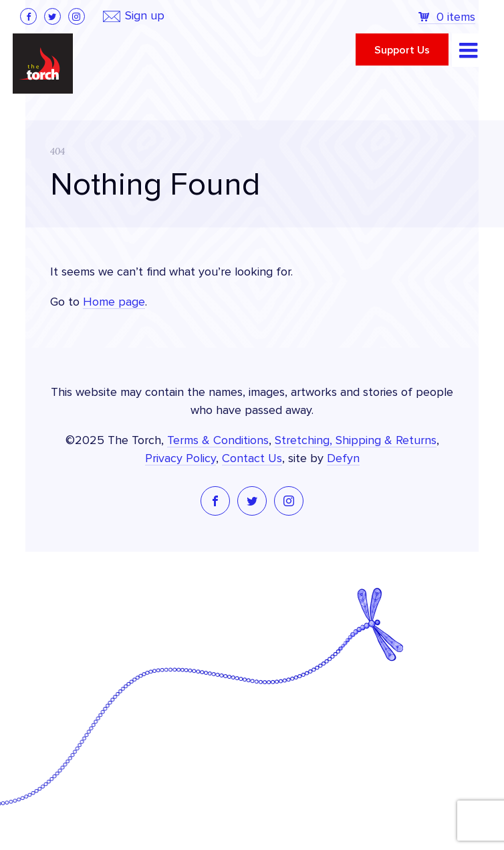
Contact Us (252, 459)
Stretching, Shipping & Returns (356, 441)
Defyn (343, 459)
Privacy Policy (180, 459)
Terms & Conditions (218, 441)
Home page (114, 302)
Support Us (402, 50)
